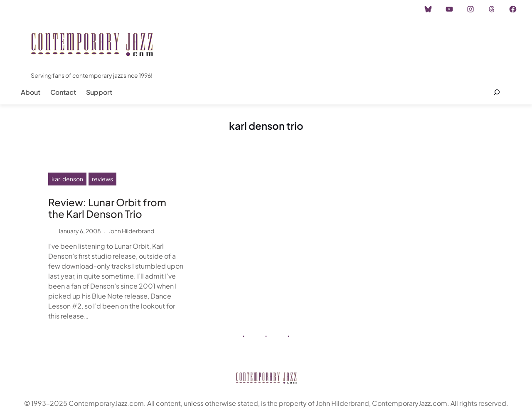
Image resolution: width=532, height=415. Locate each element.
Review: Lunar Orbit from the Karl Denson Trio (107, 208)
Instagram (61, 9)
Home (28, 9)
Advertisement (105, 9)
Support (99, 92)
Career (145, 9)
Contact (63, 92)
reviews (102, 179)
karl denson (67, 179)
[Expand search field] (496, 92)
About (31, 92)
